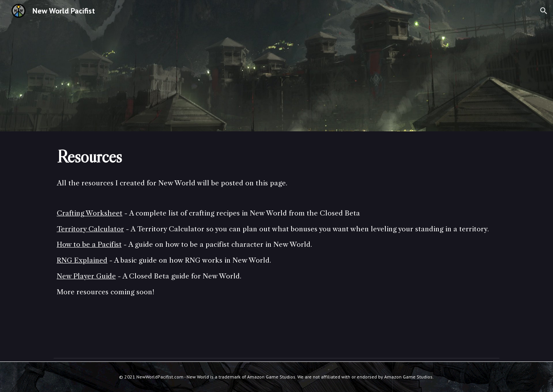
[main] (276, 156)
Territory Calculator (90, 229)
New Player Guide (86, 276)
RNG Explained (82, 260)
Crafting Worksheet (90, 213)
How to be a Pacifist (89, 244)
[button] (544, 11)
